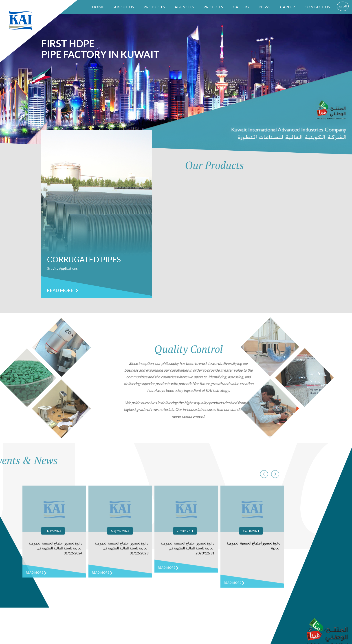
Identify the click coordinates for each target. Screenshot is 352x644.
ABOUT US (124, 7)
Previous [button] (275, 573)
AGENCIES (184, 7)
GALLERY (241, 7)
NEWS (265, 7)
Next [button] (264, 573)
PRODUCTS (154, 7)
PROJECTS (213, 7)
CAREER (288, 7)
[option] (97, 214)
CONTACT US (317, 7)
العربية (343, 6)
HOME (98, 7)
